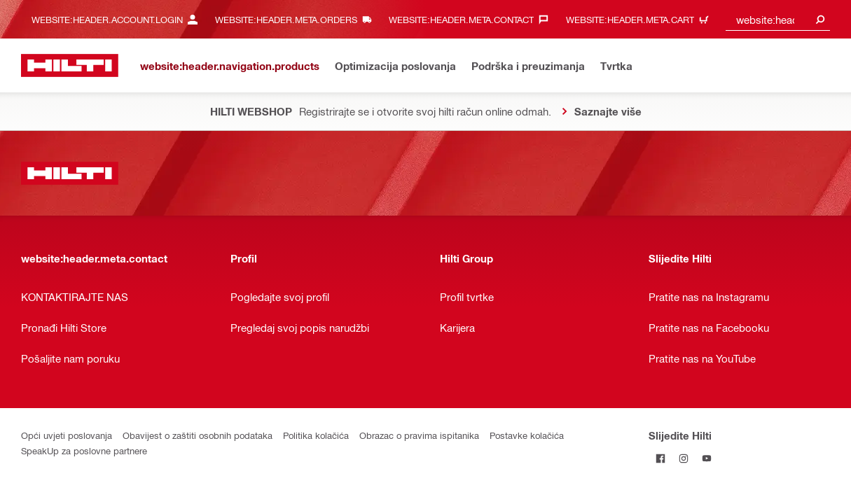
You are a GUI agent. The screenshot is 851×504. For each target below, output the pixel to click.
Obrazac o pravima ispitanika (419, 435)
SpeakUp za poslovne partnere (84, 450)
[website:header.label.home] (70, 65)
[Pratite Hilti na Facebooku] (660, 458)
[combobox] (778, 19)
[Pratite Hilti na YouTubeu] (706, 458)
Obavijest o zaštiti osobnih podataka (198, 435)
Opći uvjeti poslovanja (67, 435)
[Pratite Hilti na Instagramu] (683, 458)
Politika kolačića (316, 435)
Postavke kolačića (527, 435)
